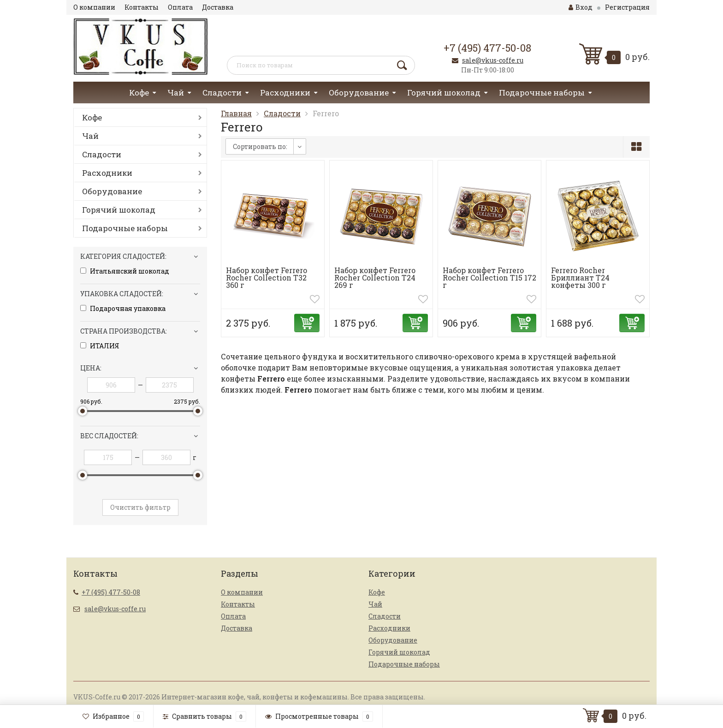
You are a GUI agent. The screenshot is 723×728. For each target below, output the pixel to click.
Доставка (218, 7)
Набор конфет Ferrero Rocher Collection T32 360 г (267, 277)
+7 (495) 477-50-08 (487, 48)
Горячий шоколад (444, 92)
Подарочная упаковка (123, 309)
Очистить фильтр (140, 507)
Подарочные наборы (542, 92)
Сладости (222, 92)
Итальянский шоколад (125, 271)
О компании (94, 7)
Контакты (142, 7)
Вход (581, 7)
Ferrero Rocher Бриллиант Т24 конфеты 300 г (580, 277)
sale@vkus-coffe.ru (493, 60)
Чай (176, 92)
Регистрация (627, 7)
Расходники (285, 92)
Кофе (139, 92)
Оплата (180, 7)
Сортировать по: (260, 146)
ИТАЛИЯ (100, 346)
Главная (236, 113)
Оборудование (359, 92)
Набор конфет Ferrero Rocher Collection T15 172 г (489, 277)
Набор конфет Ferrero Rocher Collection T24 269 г (375, 277)
